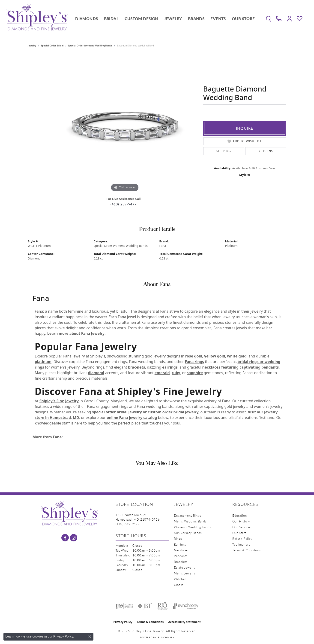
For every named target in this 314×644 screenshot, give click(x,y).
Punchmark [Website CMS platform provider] (166, 637)
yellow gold (215, 356)
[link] (279, 18)
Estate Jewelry (185, 567)
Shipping (224, 151)
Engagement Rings (188, 515)
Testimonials (241, 544)
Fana (163, 246)
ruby (176, 373)
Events (218, 18)
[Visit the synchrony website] (186, 606)
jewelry (32, 46)
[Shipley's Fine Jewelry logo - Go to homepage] (37, 18)
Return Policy (242, 539)
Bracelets (181, 562)
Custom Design (141, 18)
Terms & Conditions (247, 550)
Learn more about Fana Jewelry (76, 333)
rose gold (194, 356)
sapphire (195, 373)
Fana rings (194, 362)
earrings (170, 367)
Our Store (243, 18)
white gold (237, 356)
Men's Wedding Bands (190, 521)
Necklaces (181, 550)
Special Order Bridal (52, 46)
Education (239, 515)
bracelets (137, 367)
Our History (241, 521)
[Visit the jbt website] (145, 606)
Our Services (242, 527)
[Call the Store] (128, 524)
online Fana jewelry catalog (132, 418)
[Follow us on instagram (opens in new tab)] (74, 538)
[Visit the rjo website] (162, 606)
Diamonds (87, 18)
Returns (266, 151)
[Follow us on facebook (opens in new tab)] (65, 538)
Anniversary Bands (188, 533)
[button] (268, 18)
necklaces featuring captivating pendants (241, 367)
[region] (125, 124)
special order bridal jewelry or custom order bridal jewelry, (146, 412)
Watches (180, 579)
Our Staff (239, 533)
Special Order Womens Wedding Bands (90, 46)
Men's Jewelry (185, 573)
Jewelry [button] (173, 18)
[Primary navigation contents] (165, 18)
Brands (196, 18)
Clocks (179, 585)
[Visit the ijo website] (124, 606)
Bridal (111, 18)
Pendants (181, 556)
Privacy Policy (123, 622)
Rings (178, 539)
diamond (96, 373)
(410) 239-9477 (124, 204)
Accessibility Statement (184, 622)
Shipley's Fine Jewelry (59, 401)
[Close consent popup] (90, 637)
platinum (43, 362)
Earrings (180, 544)
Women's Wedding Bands (193, 527)
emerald (162, 373)
